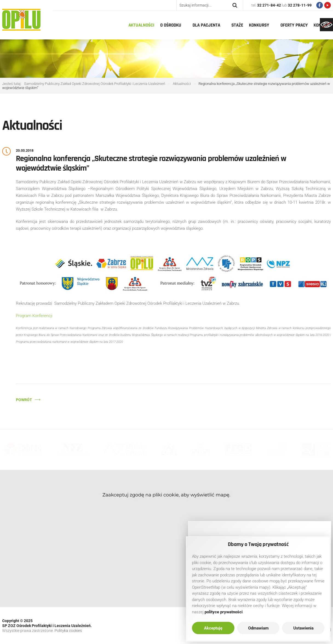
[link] (326, 25)
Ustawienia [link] (303, 628)
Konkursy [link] (259, 25)
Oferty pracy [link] (294, 25)
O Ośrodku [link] (171, 25)
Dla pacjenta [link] (206, 25)
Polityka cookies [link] (68, 631)
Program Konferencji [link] (34, 316)
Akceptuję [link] (213, 628)
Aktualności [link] (141, 25)
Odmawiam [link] (258, 628)
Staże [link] (237, 25)
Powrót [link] (24, 400)
